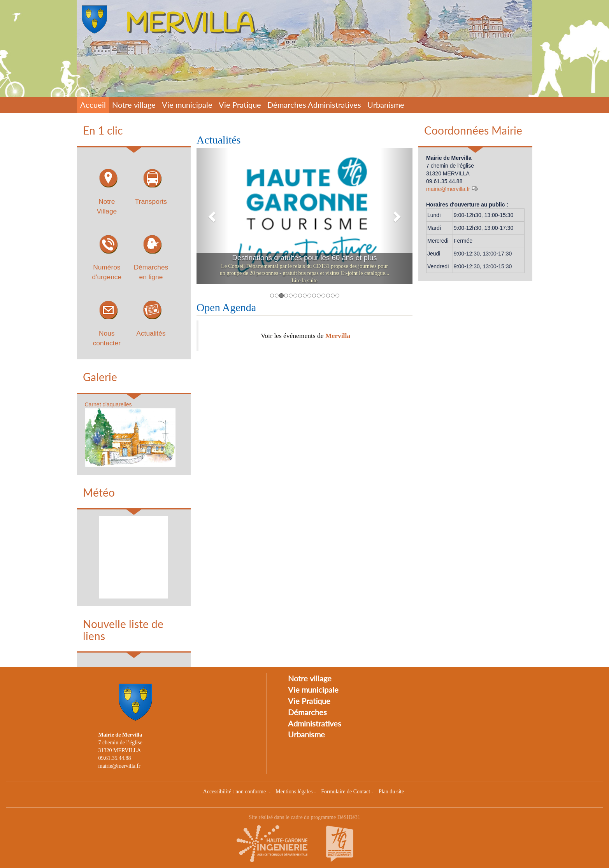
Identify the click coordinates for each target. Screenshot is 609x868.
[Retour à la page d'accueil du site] (97, 19)
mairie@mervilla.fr (448, 189)
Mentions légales (294, 792)
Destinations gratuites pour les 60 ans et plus (304, 258)
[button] (213, 216)
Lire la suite (304, 281)
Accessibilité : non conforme (235, 792)
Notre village (134, 105)
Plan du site (391, 792)
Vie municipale (187, 105)
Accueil (93, 105)
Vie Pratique (240, 105)
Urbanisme (386, 105)
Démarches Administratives (314, 105)
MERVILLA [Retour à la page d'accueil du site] (189, 24)
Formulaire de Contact (346, 792)
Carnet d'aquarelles (108, 404)
